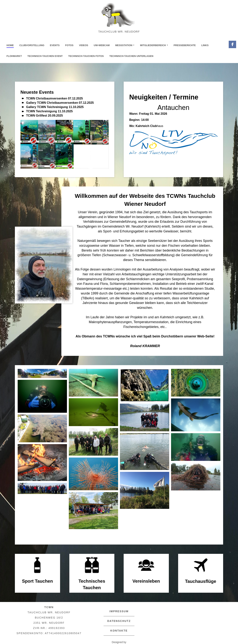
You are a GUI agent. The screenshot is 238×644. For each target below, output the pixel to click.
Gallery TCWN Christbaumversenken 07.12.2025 (60, 103)
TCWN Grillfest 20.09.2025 (44, 116)
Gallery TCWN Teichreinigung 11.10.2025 (55, 107)
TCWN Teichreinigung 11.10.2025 (49, 111)
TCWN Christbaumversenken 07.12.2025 (54, 98)
